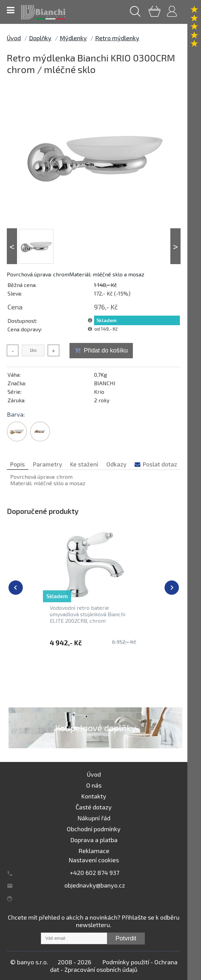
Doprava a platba (94, 840)
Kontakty (94, 796)
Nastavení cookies (94, 860)
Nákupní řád (94, 818)
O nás (94, 785)
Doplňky (40, 38)
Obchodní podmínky (94, 829)
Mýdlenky (73, 38)
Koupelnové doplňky (96, 728)
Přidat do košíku (106, 350)
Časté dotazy (94, 807)
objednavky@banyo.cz (95, 885)
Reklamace (94, 851)
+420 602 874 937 (95, 873)
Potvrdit (126, 938)
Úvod (14, 38)
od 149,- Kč (106, 329)
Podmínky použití (126, 962)
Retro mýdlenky (117, 38)
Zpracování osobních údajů (101, 969)
